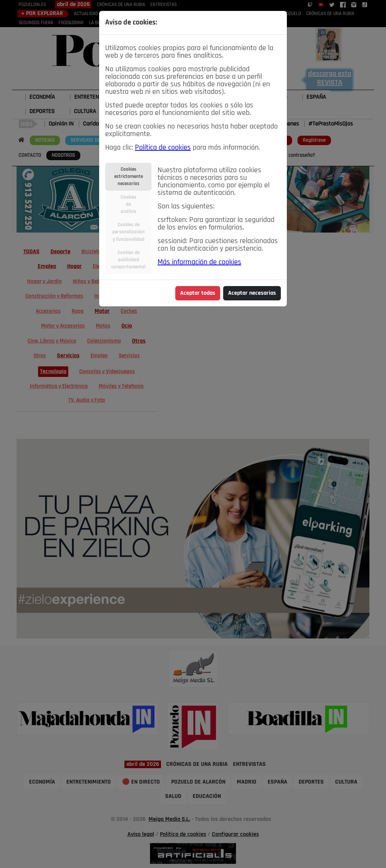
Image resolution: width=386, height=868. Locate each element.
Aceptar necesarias (252, 293)
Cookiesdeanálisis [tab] (129, 204)
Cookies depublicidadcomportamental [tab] (128, 260)
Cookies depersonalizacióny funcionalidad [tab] (129, 232)
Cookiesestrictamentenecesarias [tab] (129, 177)
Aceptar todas (198, 293)
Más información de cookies (199, 262)
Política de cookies (163, 148)
